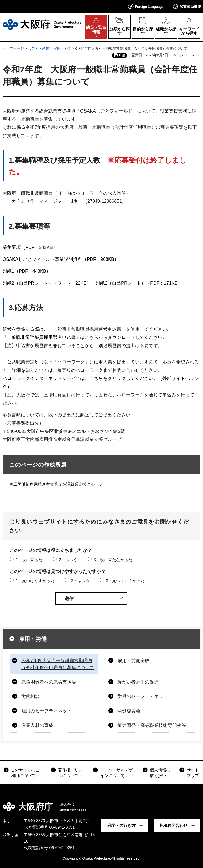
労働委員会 (129, 711)
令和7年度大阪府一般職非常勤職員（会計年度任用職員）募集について (58, 664)
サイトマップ (193, 773)
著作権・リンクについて (70, 773)
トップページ (13, 48)
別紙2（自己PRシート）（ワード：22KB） (47, 283)
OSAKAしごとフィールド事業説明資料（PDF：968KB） (61, 259)
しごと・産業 (39, 48)
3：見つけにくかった (125, 581)
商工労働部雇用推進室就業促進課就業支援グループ (56, 484)
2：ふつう (68, 560)
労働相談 (30, 696)
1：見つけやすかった (35, 581)
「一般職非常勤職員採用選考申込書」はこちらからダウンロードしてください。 (85, 337)
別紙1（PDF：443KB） (27, 271)
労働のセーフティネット (143, 696)
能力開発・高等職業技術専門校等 (152, 725)
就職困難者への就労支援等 (49, 682)
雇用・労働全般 (133, 661)
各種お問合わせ (173, 826)
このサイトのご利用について (25, 773)
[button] (146, 6)
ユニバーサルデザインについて (116, 773)
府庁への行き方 (121, 826)
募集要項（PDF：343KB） (30, 247)
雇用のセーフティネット (46, 711)
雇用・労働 (62, 48)
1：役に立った (29, 560)
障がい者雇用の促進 (138, 682)
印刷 (122, 55)
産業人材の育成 (37, 725)
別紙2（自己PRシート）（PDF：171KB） (139, 283)
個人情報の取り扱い (160, 773)
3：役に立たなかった (113, 560)
